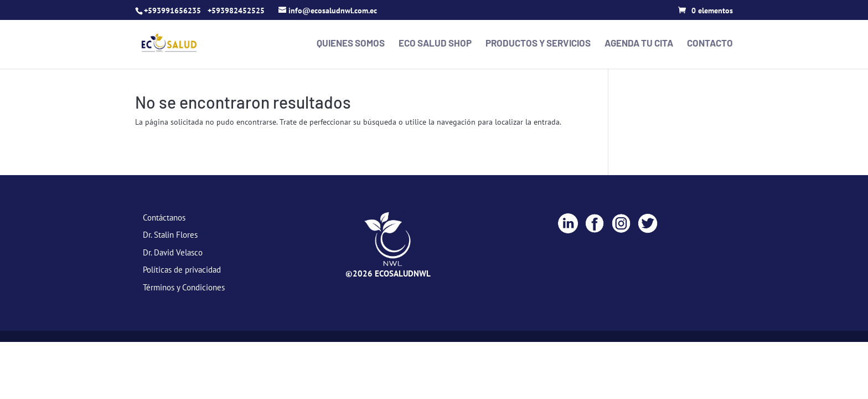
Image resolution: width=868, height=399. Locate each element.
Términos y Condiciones (184, 287)
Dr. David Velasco (173, 252)
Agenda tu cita (639, 44)
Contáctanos (164, 218)
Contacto (710, 44)
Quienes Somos (351, 44)
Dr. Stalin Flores (170, 235)
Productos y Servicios (538, 44)
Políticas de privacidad (182, 270)
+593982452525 (236, 11)
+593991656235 (172, 11)
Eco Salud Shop (435, 44)
